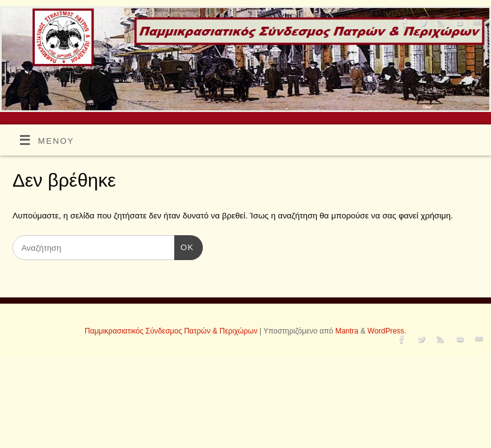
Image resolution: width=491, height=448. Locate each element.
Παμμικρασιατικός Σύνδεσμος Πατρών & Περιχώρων (171, 331)
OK (184, 248)
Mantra (347, 331)
